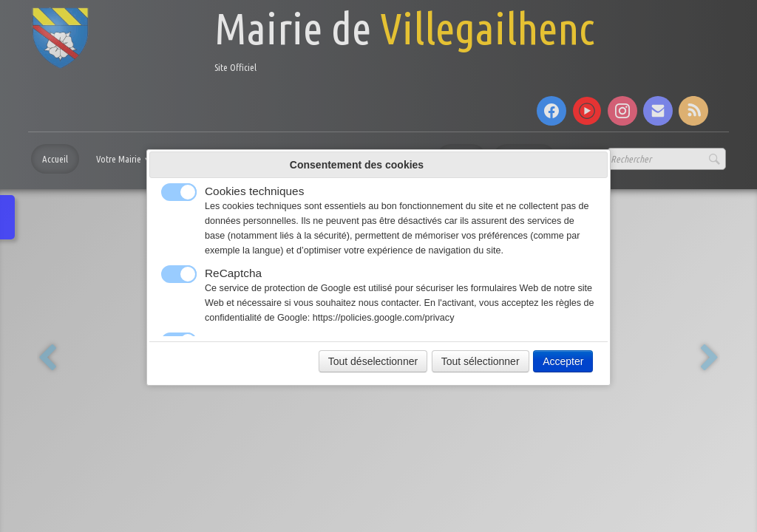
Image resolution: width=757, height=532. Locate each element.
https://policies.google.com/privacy (384, 318)
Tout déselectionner (373, 361)
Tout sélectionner (481, 361)
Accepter (563, 361)
